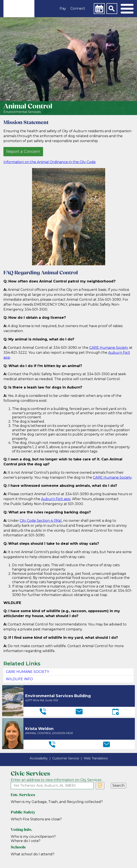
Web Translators (96, 758)
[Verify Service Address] (100, 786)
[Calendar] (99, 9)
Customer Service (66, 758)
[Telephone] (43, 712)
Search (119, 785)
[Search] (112, 9)
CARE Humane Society (109, 348)
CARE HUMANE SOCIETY (27, 672)
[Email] (79, 712)
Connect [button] (78, 8)
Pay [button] (63, 8)
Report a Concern (23, 152)
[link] (19, 9)
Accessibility (39, 758)
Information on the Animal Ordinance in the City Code (50, 162)
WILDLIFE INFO (19, 679)
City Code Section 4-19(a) (41, 521)
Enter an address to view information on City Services (56, 780)
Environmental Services (22, 112)
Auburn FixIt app (56, 499)
